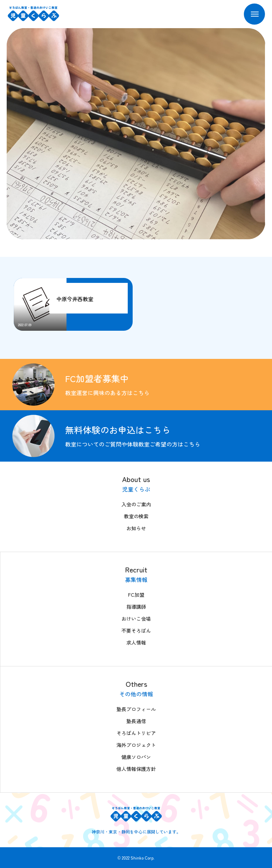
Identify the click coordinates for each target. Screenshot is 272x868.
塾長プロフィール (136, 709)
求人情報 (136, 642)
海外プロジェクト (136, 745)
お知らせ (136, 528)
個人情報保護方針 (136, 769)
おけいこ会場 (136, 619)
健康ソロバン (136, 757)
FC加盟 (136, 595)
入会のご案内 (136, 504)
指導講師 (136, 607)
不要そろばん (136, 631)
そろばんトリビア (136, 733)
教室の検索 (136, 516)
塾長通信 (136, 721)
